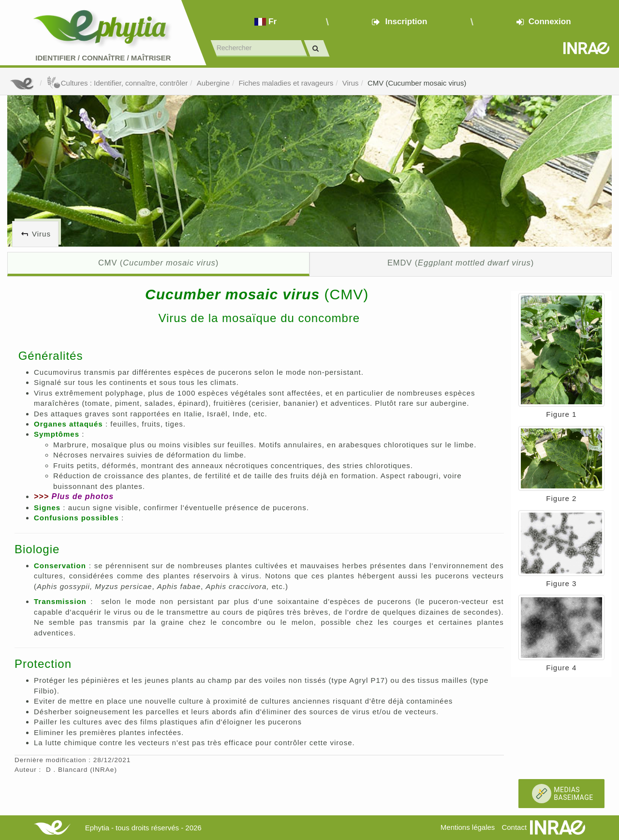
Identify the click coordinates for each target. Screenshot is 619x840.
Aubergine (213, 83)
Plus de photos (82, 496)
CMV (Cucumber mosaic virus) (417, 83)
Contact (514, 827)
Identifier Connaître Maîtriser (103, 58)
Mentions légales (468, 827)
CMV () (158, 263)
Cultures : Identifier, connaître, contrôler (117, 83)
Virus (351, 83)
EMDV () (461, 263)
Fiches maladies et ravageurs (286, 83)
